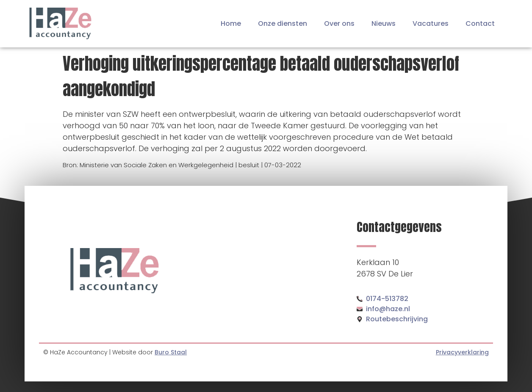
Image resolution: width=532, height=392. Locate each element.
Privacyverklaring (462, 352)
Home (231, 23)
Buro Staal (171, 352)
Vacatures (431, 23)
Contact (480, 23)
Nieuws (384, 23)
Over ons (339, 23)
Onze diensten (283, 23)
